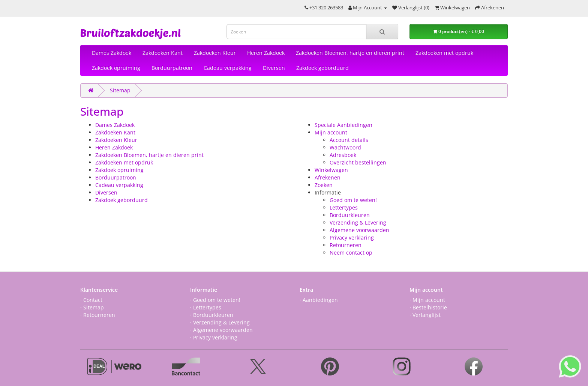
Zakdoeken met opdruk (444, 53)
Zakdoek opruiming (116, 68)
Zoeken (324, 185)
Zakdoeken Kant (163, 53)
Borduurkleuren (350, 215)
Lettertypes (344, 207)
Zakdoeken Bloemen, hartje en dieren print (350, 53)
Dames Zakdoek (112, 53)
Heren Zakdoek (266, 53)
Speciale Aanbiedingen (343, 125)
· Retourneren (98, 315)
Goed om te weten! (353, 200)
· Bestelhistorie (428, 307)
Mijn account (331, 132)
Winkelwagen (331, 170)
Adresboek (343, 155)
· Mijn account (427, 300)
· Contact (91, 300)
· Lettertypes (206, 307)
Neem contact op (351, 253)
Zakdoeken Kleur (215, 53)
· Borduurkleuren (212, 315)
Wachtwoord (345, 147)
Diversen (274, 68)
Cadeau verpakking (228, 68)
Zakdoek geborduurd (322, 68)
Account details (349, 140)
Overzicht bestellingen (358, 162)
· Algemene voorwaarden (221, 330)
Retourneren (346, 245)
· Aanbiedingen (319, 300)
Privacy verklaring (352, 237)
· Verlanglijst (425, 315)
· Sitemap (92, 307)
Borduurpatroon (172, 68)
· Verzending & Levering (220, 322)
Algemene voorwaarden (359, 230)
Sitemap (120, 90)
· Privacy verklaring (214, 337)
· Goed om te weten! (215, 300)
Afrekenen (328, 177)
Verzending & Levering (358, 222)
